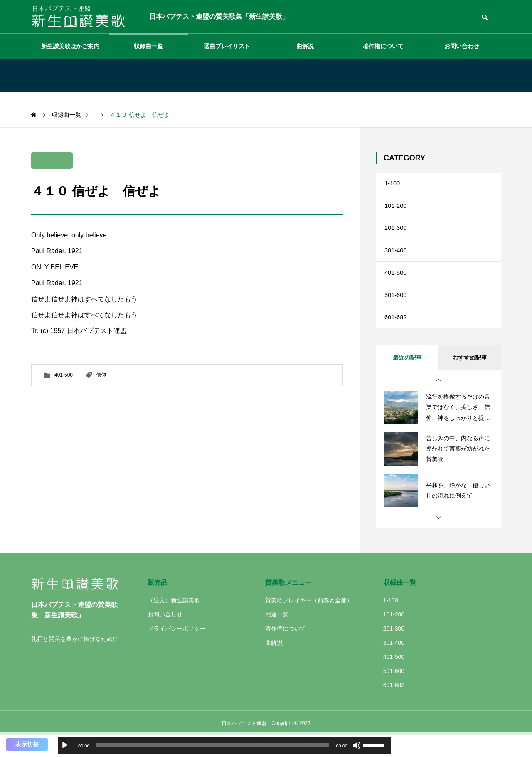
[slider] (213, 745)
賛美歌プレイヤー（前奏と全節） (309, 621)
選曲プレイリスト (227, 46)
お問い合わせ (462, 46)
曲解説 (305, 46)
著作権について (383, 46)
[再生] (65, 745)
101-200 (397, 210)
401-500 (64, 375)
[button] (438, 402)
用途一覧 (277, 636)
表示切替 (27, 744)
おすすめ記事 (470, 379)
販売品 (158, 604)
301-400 (397, 261)
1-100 (393, 185)
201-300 (397, 235)
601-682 (397, 337)
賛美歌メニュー (288, 604)
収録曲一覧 (148, 46)
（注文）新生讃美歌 (174, 621)
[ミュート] (357, 745)
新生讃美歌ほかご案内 (70, 46)
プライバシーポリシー (177, 650)
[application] (224, 745)
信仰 (101, 375)
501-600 (397, 312)
